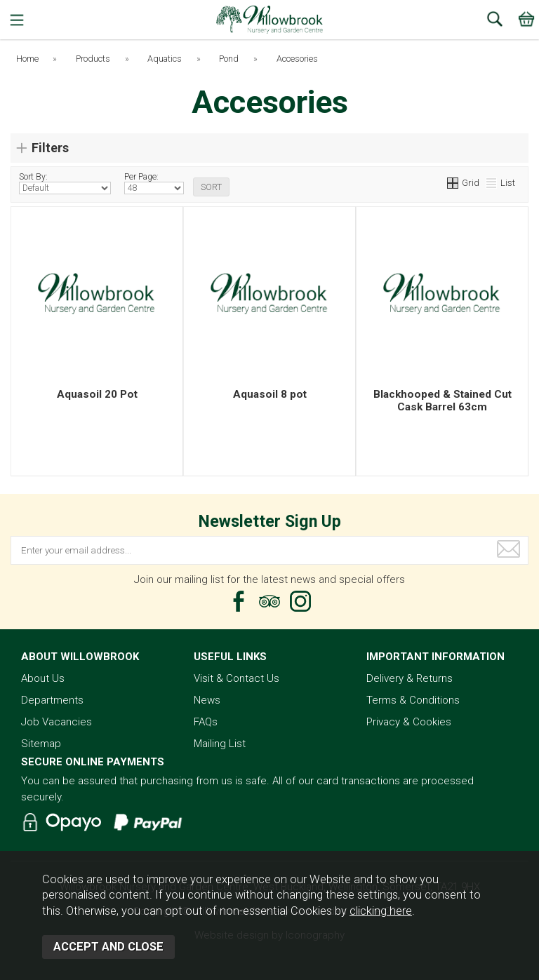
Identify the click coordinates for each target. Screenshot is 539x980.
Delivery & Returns (410, 678)
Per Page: (154, 183)
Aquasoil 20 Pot (97, 394)
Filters (50, 148)
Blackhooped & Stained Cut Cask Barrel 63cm (442, 401)
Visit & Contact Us (237, 678)
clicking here (381, 911)
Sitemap (41, 744)
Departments (52, 700)
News (207, 700)
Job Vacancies (56, 722)
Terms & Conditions (413, 700)
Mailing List (220, 744)
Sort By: (65, 183)
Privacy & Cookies (409, 722)
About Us (43, 678)
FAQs (206, 722)
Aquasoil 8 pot (270, 394)
